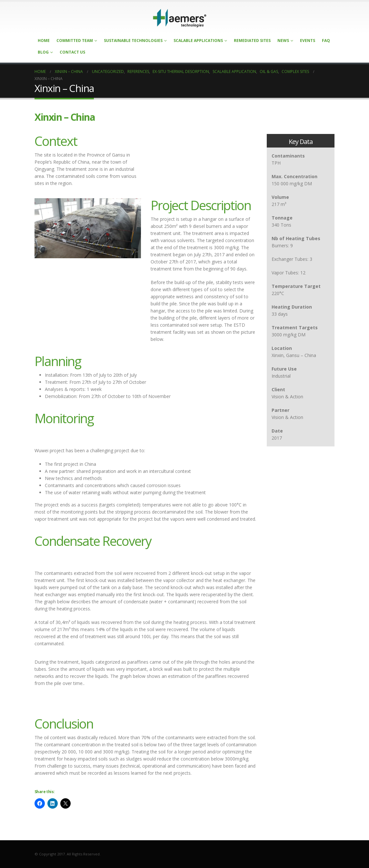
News (283, 41)
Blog (43, 52)
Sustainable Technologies (133, 41)
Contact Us (72, 52)
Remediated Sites (252, 41)
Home (44, 41)
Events (308, 41)
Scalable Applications (198, 41)
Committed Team (75, 41)
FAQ (326, 41)
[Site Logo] (180, 18)
